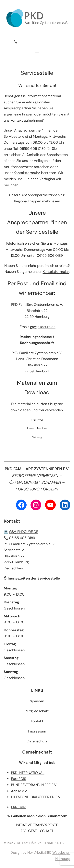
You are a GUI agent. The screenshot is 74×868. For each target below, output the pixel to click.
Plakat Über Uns (37, 428)
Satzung (37, 437)
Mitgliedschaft (37, 711)
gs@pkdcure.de (43, 327)
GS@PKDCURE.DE (24, 532)
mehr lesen (51, 201)
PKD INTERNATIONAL (28, 773)
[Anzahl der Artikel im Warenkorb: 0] (16, 42)
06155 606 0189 (22, 538)
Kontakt (37, 721)
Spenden (37, 701)
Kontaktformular (27, 173)
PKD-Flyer (37, 420)
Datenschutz (37, 741)
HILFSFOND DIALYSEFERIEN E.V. (36, 797)
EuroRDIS (18, 779)
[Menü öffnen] (37, 52)
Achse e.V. (19, 791)
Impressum (37, 731)
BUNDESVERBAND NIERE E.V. (34, 785)
